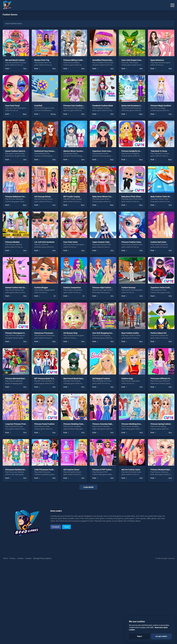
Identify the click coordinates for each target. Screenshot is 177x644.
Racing (53, 114)
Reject (139, 636)
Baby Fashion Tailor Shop (161, 197)
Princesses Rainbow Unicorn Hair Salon (22, 470)
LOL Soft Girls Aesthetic (44, 242)
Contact (28, 637)
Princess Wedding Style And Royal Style (80, 424)
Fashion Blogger (41, 288)
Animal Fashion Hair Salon (16, 288)
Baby (25, 114)
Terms (6, 637)
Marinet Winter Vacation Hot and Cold (79, 151)
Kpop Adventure (157, 60)
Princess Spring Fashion (161, 424)
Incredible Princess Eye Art (104, 60)
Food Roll (38, 106)
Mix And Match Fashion (15, 60)
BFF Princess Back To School (46, 378)
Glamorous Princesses (44, 333)
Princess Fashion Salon (131, 242)
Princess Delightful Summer (133, 151)
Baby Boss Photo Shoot (131, 197)
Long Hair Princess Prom (16, 424)
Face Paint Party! (12, 106)
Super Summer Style (101, 242)
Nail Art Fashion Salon (131, 470)
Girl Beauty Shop (70, 333)
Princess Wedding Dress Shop (134, 424)
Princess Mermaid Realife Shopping (20, 378)
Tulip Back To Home (159, 151)
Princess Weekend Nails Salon (163, 470)
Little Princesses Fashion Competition (50, 470)
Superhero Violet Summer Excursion (108, 151)
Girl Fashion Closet (71, 470)
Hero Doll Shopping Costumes (105, 333)
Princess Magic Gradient (161, 106)
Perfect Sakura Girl (159, 333)
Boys (112, 160)
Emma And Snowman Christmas (135, 106)
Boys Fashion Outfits (130, 333)
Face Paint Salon (71, 242)
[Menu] (172, 5)
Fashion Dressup (128, 288)
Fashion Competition (72, 288)
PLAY (7, 69)
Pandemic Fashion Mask (103, 106)
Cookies (20, 637)
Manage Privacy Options (42, 637)
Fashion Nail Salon (158, 242)
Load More (88, 487)
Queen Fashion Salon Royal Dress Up (21, 151)
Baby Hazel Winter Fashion (104, 197)
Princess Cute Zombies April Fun (77, 106)
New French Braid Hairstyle (75, 378)
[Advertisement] (89, 532)
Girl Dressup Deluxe (43, 197)
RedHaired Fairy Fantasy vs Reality (49, 151)
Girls (25, 69)
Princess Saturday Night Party (105, 424)
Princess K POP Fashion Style (105, 470)
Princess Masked (12, 242)
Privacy (13, 637)
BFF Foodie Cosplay (72, 197)
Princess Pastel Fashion (44, 424)
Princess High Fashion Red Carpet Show (109, 288)
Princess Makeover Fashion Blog (19, 197)
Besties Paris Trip (42, 60)
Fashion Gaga (127, 378)
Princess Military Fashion (74, 60)
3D (55, 296)
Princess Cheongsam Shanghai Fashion (22, 333)
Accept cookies (161, 636)
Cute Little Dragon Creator (132, 60)
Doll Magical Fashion (101, 378)
